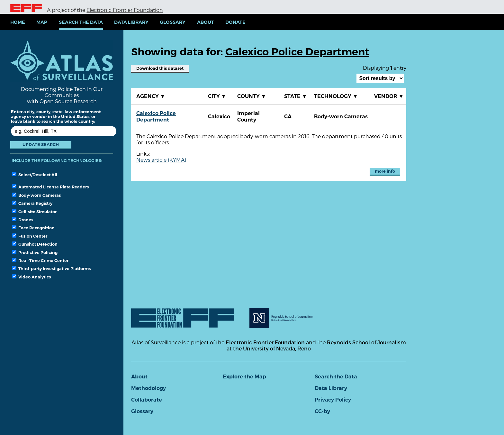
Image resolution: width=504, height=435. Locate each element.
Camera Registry (32, 203)
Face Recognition (33, 228)
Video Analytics (32, 277)
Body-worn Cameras (36, 195)
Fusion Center (30, 236)
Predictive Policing (35, 252)
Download (160, 68)
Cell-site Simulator (34, 212)
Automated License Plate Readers (50, 187)
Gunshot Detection (35, 244)
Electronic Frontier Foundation (125, 10)
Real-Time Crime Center (40, 260)
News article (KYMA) (161, 160)
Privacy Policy (333, 400)
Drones (23, 220)
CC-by (322, 411)
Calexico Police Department (156, 117)
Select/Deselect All (35, 175)
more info (385, 171)
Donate (235, 22)
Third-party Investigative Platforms (51, 268)
